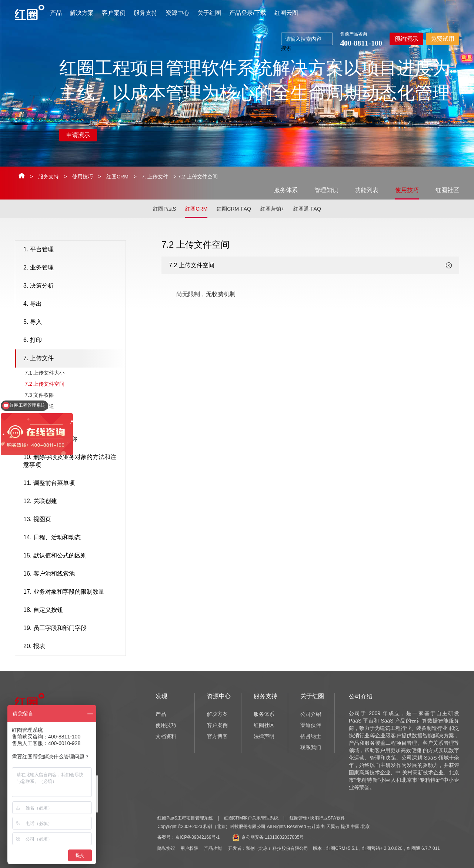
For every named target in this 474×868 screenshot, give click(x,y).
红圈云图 (286, 13)
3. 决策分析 (73, 286)
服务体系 (286, 190)
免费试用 (443, 39)
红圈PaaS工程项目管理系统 (185, 818)
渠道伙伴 (311, 725)
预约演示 (406, 39)
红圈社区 (447, 190)
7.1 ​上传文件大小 (45, 373)
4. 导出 (73, 304)
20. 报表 (73, 647)
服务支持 (146, 13)
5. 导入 (73, 322)
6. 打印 (73, 341)
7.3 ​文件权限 (39, 395)
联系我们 (311, 747)
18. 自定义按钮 (73, 610)
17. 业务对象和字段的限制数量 (73, 592)
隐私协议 (166, 848)
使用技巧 (83, 177)
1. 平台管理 (73, 250)
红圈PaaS (164, 209)
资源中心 (177, 13)
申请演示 (78, 135)
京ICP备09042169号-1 (197, 837)
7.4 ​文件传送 (39, 406)
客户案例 (114, 13)
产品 (56, 13)
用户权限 (189, 848)
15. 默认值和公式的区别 (73, 556)
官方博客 (217, 736)
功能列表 (367, 190)
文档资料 (166, 736)
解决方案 (82, 13)
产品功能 (213, 848)
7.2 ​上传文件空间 (45, 384)
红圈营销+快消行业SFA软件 (317, 818)
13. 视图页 (73, 520)
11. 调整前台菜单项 (73, 483)
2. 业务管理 (73, 268)
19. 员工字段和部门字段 (73, 629)
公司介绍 (311, 714)
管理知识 (326, 190)
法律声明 (264, 736)
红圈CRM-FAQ (234, 209)
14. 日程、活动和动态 (73, 538)
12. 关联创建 (73, 502)
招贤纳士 (311, 736)
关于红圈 (209, 13)
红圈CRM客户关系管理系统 (251, 818)
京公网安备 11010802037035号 (268, 837)
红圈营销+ (272, 209)
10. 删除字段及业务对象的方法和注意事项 (73, 461)
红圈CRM (117, 177)
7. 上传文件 (155, 177)
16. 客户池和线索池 (73, 574)
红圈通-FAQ (307, 209)
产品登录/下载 (248, 13)
